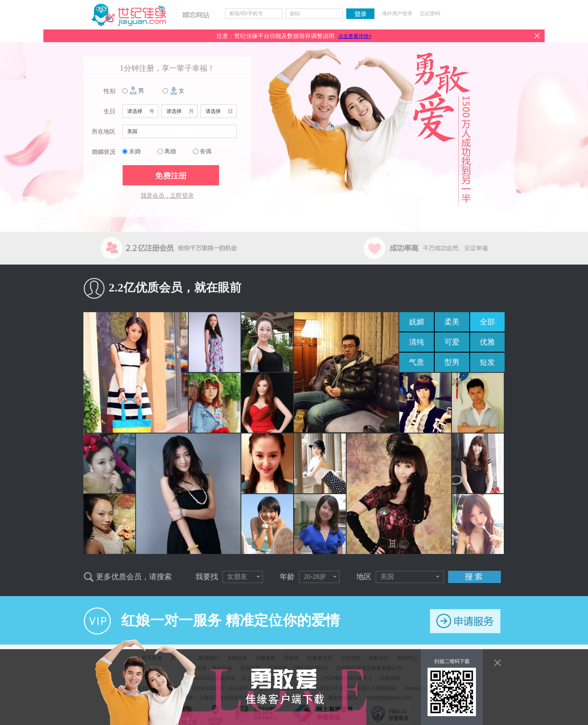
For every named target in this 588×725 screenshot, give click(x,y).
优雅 (487, 342)
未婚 (135, 151)
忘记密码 (430, 13)
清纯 (417, 342)
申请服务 (465, 621)
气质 (417, 362)
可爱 (452, 342)
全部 (487, 322)
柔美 (452, 322)
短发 (487, 362)
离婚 (170, 151)
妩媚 (417, 322)
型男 (452, 362)
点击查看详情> (355, 36)
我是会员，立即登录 (167, 196)
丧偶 (206, 151)
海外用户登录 (397, 13)
